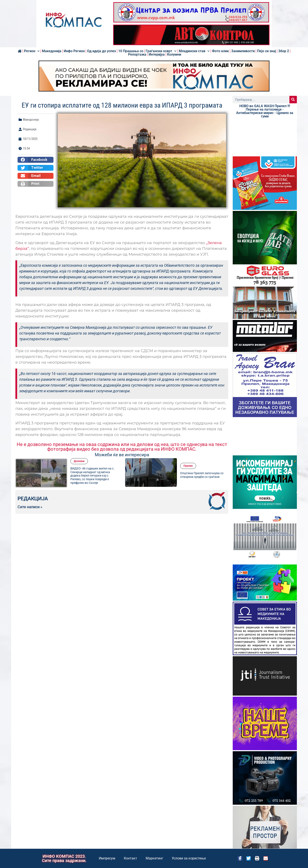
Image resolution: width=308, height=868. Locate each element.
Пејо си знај (267, 51)
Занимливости (243, 51)
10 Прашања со (131, 51)
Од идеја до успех (101, 51)
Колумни (174, 55)
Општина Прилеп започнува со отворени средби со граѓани (202, 475)
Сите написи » (30, 507)
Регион (32, 51)
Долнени (79, 461)
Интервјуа (157, 55)
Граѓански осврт (161, 51)
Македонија (52, 51)
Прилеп (188, 466)
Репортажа (137, 55)
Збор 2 (284, 51)
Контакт (130, 858)
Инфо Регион (74, 51)
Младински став (194, 51)
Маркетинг (154, 858)
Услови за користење (189, 858)
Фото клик (220, 51)
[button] (36, 160)
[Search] (293, 100)
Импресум (107, 858)
